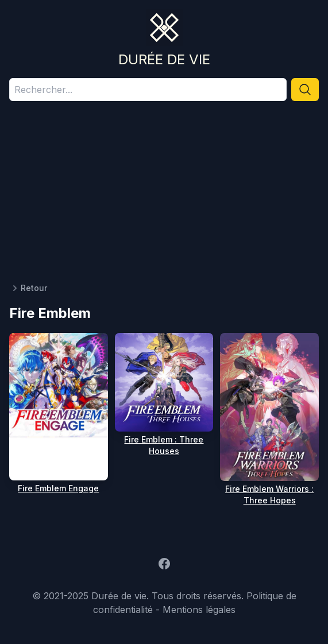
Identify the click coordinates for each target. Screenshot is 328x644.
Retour (28, 288)
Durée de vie (164, 59)
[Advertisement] (164, 196)
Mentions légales (199, 610)
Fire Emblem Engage (58, 488)
